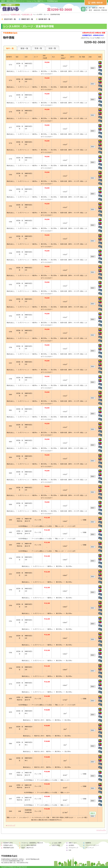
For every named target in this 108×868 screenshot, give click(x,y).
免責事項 (88, 843)
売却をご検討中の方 (27, 848)
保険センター (73, 843)
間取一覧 (24, 48)
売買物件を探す (8, 845)
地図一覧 (52, 48)
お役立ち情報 (56, 845)
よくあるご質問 (56, 843)
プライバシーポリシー (92, 845)
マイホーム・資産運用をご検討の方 (32, 843)
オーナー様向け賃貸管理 (29, 845)
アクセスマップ (73, 848)
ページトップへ (101, 830)
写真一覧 (38, 48)
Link (70, 850)
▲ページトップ (10, 825)
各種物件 (10, 48)
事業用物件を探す (9, 848)
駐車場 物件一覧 (27, 14)
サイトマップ (90, 848)
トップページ (5, 14)
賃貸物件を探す (16, 14)
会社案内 (71, 845)
